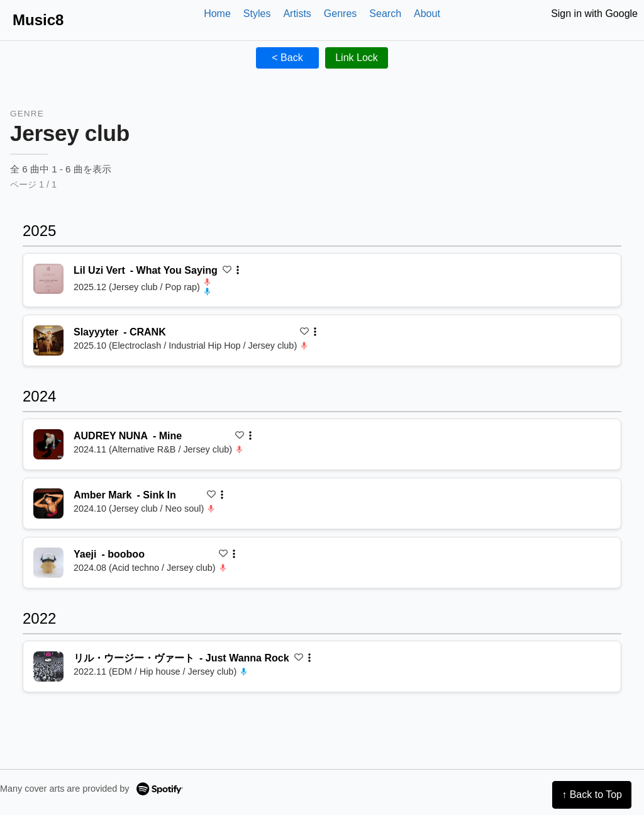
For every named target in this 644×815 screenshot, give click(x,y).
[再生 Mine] (48, 444)
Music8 (38, 20)
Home (217, 14)
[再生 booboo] (48, 563)
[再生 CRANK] (48, 340)
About (427, 14)
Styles (257, 14)
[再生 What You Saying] (48, 279)
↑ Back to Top (592, 795)
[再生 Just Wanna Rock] (48, 666)
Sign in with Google (594, 14)
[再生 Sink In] (48, 503)
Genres (340, 14)
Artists (297, 14)
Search (385, 14)
